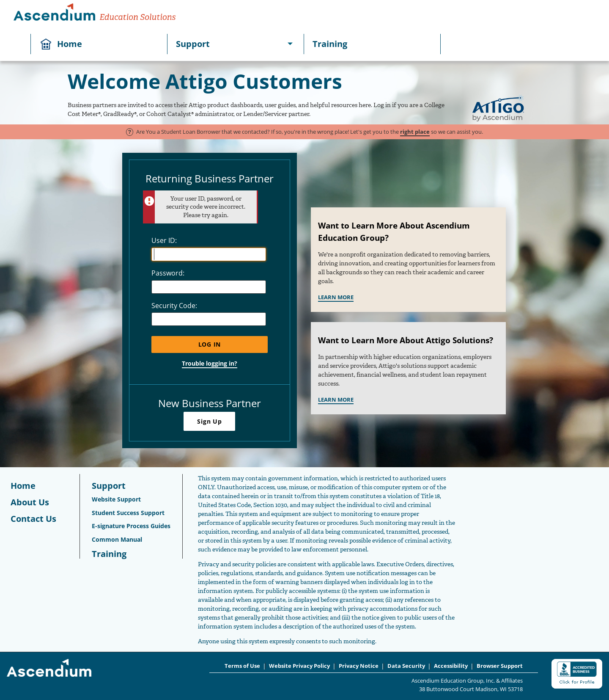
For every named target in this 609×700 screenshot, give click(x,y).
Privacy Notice (359, 666)
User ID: (164, 240)
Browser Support (500, 666)
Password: (168, 273)
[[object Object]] (290, 44)
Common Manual (117, 539)
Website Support (116, 499)
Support (193, 44)
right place (415, 132)
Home (70, 44)
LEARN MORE (336, 297)
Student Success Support (128, 513)
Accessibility (451, 666)
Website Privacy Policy (299, 666)
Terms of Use (242, 666)
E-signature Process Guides (131, 526)
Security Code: (174, 306)
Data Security (406, 666)
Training (330, 44)
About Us (30, 502)
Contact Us (33, 519)
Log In (210, 344)
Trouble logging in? (210, 363)
